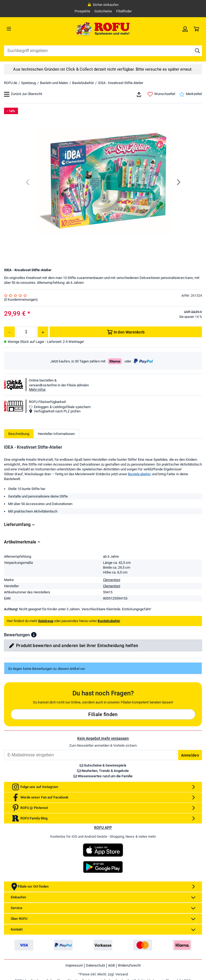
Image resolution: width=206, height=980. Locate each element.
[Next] (178, 182)
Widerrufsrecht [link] (129, 965)
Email (4, 750)
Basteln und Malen (54, 83)
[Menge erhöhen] (43, 332)
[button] (34, 635)
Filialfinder (124, 11)
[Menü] (29, 29)
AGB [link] (111, 965)
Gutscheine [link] (103, 11)
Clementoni (112, 580)
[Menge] (26, 332)
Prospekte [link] (82, 11)
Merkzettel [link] (191, 94)
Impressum (74, 965)
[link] (185, 29)
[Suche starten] (197, 51)
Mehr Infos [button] (37, 389)
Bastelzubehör (83, 83)
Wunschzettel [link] (161, 94)
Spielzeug (29, 83)
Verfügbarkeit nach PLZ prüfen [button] (55, 411)
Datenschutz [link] (95, 965)
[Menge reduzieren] (9, 332)
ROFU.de (11, 83)
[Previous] (28, 182)
